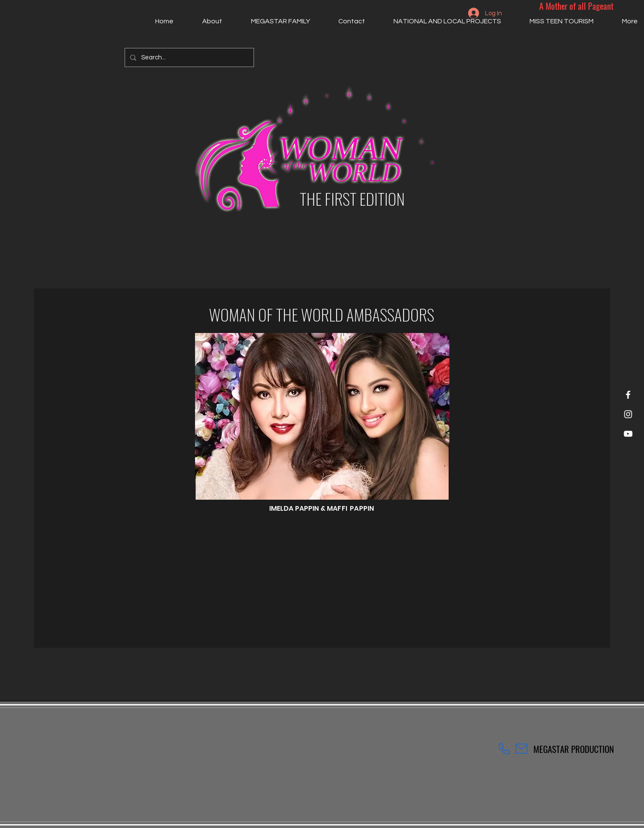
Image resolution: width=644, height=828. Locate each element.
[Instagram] (628, 414)
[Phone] (505, 749)
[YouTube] (628, 434)
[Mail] (521, 749)
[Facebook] (628, 395)
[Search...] (188, 57)
